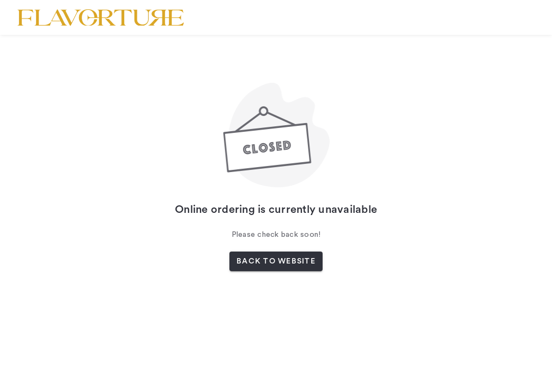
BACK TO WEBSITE (276, 261)
